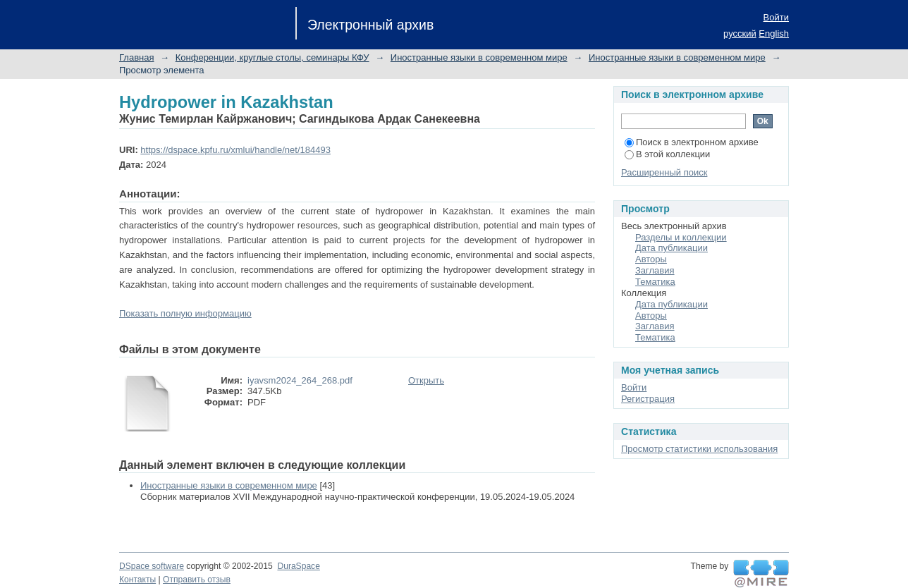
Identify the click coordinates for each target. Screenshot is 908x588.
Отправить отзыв (197, 580)
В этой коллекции (667, 154)
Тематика (655, 282)
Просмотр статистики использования (699, 449)
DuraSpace (298, 566)
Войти (776, 17)
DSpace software (152, 566)
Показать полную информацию (185, 313)
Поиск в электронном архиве (692, 142)
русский (740, 33)
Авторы (651, 259)
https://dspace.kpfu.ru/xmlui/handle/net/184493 (235, 150)
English (774, 33)
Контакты (137, 580)
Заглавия (655, 270)
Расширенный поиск (664, 172)
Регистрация (648, 399)
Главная (136, 57)
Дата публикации (671, 248)
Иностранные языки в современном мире (479, 57)
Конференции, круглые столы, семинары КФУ (272, 57)
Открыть (426, 380)
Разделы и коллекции (681, 237)
